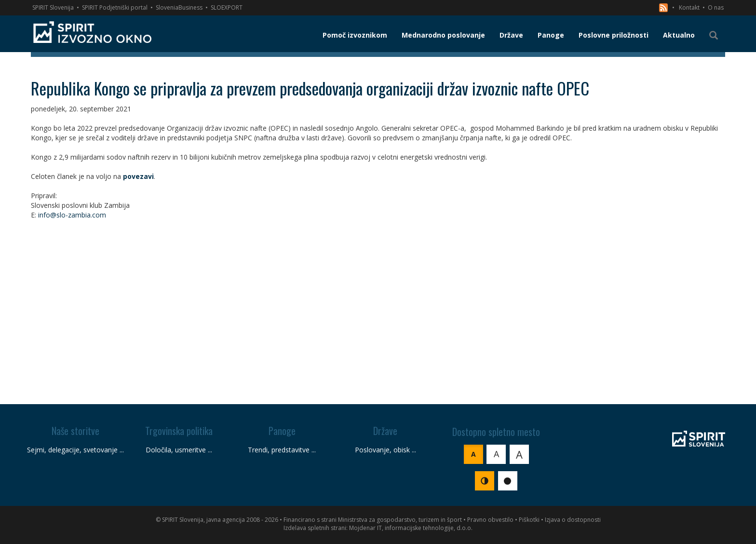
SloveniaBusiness (179, 7)
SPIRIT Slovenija (53, 7)
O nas (716, 7)
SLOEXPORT (227, 7)
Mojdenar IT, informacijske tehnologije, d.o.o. (411, 528)
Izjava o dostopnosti (573, 520)
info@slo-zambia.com (72, 215)
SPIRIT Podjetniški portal (115, 7)
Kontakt (689, 7)
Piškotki (529, 520)
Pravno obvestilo (490, 520)
